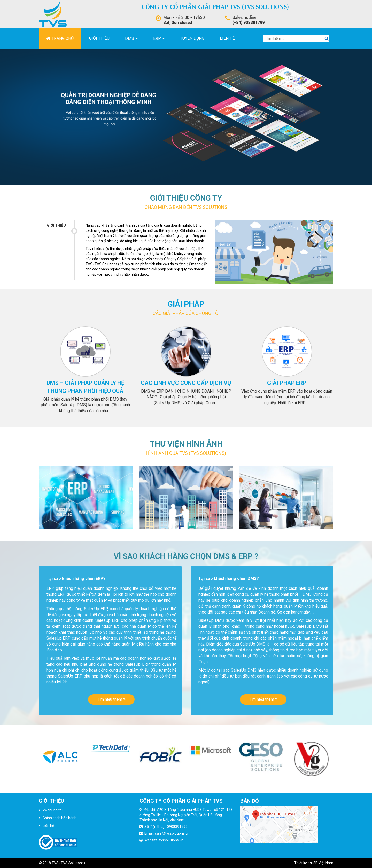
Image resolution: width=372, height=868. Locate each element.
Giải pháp (186, 304)
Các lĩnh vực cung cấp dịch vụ (186, 383)
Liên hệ (227, 38)
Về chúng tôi (53, 810)
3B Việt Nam (323, 863)
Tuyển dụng (192, 38)
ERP (157, 39)
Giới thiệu (99, 38)
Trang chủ (63, 39)
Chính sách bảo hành (60, 818)
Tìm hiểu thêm (111, 699)
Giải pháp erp (287, 383)
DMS (130, 39)
